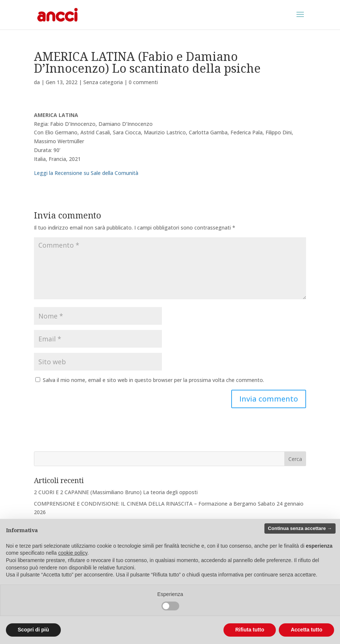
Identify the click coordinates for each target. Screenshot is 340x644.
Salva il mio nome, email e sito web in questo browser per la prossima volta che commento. (153, 380)
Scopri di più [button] (33, 630)
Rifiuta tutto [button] (250, 630)
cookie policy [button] (73, 553)
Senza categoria (103, 82)
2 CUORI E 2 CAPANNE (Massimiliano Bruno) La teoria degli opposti (116, 492)
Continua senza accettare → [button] (300, 528)
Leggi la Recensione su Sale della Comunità (86, 173)
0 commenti (143, 82)
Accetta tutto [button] (306, 630)
